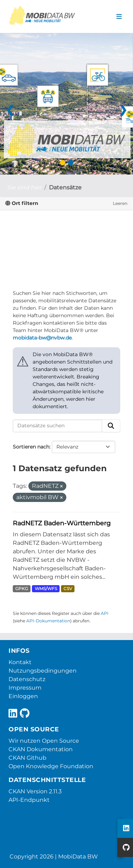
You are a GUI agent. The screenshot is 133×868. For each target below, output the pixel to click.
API (105, 613)
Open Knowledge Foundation (51, 766)
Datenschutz (27, 679)
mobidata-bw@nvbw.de (42, 338)
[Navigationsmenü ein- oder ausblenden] (119, 17)
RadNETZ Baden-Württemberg (62, 523)
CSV (68, 589)
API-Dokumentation (48, 621)
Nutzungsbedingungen (43, 671)
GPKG (22, 589)
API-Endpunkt (29, 800)
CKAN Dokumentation (41, 749)
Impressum (25, 688)
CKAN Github (27, 758)
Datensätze (65, 187)
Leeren (120, 203)
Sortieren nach (31, 447)
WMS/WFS (46, 589)
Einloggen (23, 696)
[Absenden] (111, 426)
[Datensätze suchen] (57, 426)
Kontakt (20, 662)
